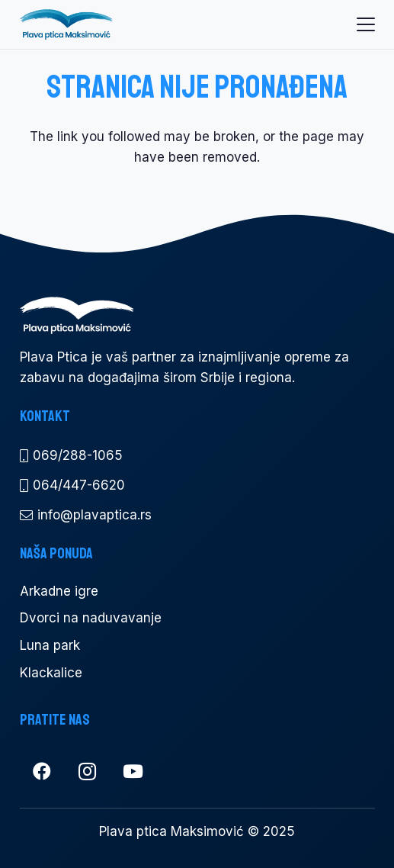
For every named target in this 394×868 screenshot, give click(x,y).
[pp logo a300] (66, 24)
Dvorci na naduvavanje (91, 618)
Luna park (50, 645)
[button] (365, 24)
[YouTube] (133, 772)
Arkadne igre (59, 591)
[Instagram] (88, 772)
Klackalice (51, 673)
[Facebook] (43, 772)
